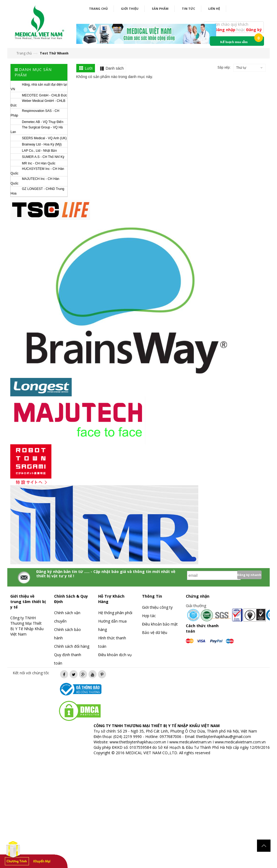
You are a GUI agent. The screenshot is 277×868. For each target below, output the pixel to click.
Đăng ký (254, 30)
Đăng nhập (226, 30)
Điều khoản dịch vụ (115, 655)
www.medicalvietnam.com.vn (240, 742)
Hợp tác (149, 616)
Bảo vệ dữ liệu (155, 632)
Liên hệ (214, 9)
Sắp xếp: (224, 67)
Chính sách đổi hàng (72, 646)
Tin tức (188, 9)
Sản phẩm (160, 9)
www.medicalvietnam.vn (190, 742)
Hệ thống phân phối (115, 613)
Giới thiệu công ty (157, 607)
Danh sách (115, 68)
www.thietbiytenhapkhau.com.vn (138, 742)
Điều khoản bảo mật (160, 624)
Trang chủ (98, 9)
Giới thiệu (130, 9)
